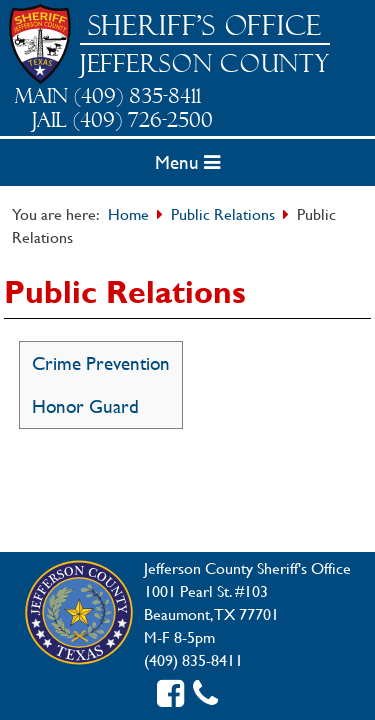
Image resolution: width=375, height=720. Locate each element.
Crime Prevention (101, 363)
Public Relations (223, 213)
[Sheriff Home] (40, 44)
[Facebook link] (170, 693)
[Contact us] (205, 693)
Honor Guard (85, 406)
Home (128, 213)
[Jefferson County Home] (79, 614)
